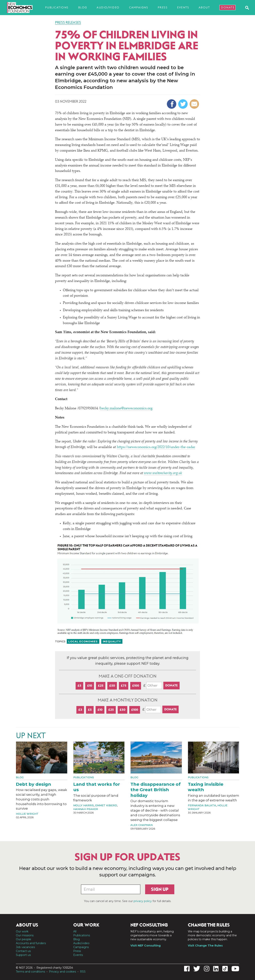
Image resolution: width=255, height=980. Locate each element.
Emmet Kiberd (106, 805)
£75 (124, 686)
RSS (83, 972)
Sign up (160, 889)
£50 (112, 686)
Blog (83, 7)
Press (163, 7)
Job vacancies (25, 947)
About (204, 7)
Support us (23, 955)
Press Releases (68, 23)
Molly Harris (84, 805)
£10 (90, 686)
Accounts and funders (31, 943)
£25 (101, 686)
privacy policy (143, 901)
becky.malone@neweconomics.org (126, 409)
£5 (79, 686)
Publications (57, 7)
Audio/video (108, 7)
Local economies (83, 641)
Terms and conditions (30, 972)
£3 (80, 710)
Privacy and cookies (62, 972)
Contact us (23, 951)
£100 (136, 686)
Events (183, 7)
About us (27, 925)
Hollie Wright (27, 814)
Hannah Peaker (86, 809)
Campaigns (139, 7)
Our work (22, 931)
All (75, 931)
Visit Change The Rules (205, 946)
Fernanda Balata (202, 805)
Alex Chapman (142, 825)
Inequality (112, 641)
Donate (228, 7)
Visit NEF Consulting (146, 946)
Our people (24, 939)
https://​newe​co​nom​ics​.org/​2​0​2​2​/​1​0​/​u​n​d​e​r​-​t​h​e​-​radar (156, 447)
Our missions (25, 935)
